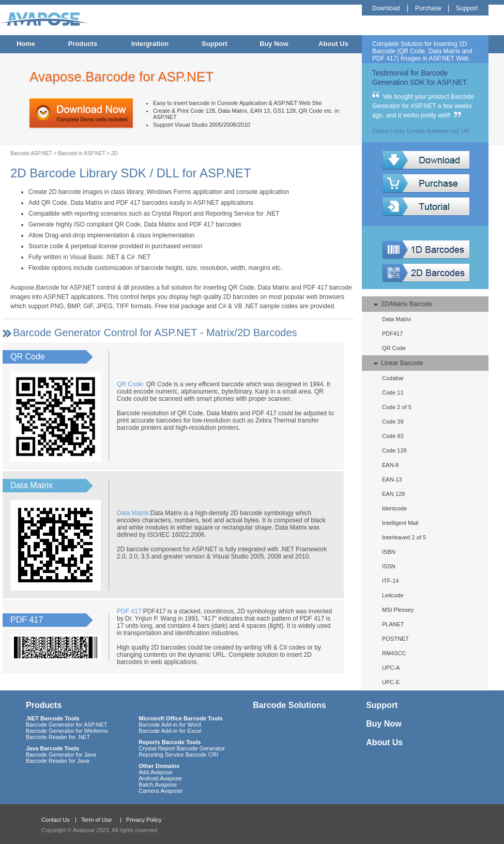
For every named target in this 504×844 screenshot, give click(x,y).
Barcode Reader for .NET (58, 737)
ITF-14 (390, 581)
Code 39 (393, 421)
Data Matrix (396, 319)
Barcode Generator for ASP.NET (67, 725)
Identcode (394, 508)
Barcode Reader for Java (57, 761)
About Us (333, 44)
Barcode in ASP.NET (81, 153)
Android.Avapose (160, 778)
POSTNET (395, 639)
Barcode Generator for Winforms (67, 731)
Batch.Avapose (158, 785)
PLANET (393, 624)
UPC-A (391, 668)
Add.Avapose (155, 772)
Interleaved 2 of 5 (404, 537)
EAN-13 (392, 479)
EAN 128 (393, 494)
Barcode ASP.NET (31, 153)
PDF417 (392, 334)
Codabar (393, 378)
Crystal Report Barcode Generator (182, 748)
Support (215, 44)
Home (26, 44)
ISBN (389, 552)
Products (83, 44)
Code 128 (394, 450)
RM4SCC (394, 653)
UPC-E (391, 682)
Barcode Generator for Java (61, 755)
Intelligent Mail (400, 523)
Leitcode (393, 595)
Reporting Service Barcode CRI (178, 755)
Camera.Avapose (161, 791)
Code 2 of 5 (397, 407)
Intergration (150, 44)
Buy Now (274, 44)
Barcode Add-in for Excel (170, 731)
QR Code (394, 348)
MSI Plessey (398, 610)
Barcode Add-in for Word (170, 725)
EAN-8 (390, 465)
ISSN (389, 566)
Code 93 (393, 436)
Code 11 (393, 393)
